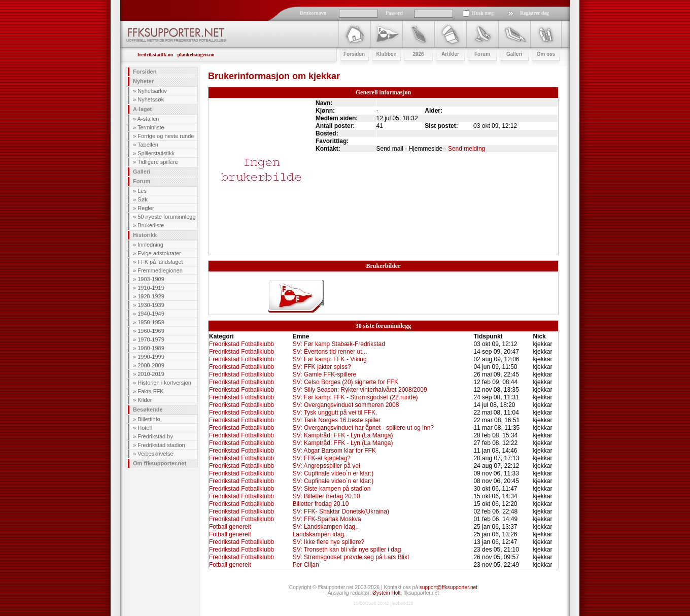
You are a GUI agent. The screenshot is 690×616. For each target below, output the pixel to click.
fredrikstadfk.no (155, 55)
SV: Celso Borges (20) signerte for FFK (346, 382)
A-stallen (148, 119)
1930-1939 (151, 305)
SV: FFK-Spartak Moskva (327, 519)
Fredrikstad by (155, 436)
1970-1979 (151, 339)
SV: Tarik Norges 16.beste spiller (337, 420)
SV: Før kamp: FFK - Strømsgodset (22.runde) (355, 397)
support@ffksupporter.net (448, 587)
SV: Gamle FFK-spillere (325, 374)
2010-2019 (151, 374)
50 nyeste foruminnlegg (166, 217)
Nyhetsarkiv (152, 91)
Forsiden (145, 72)
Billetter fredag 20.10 (321, 504)
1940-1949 (151, 314)
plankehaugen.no (196, 55)
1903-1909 (151, 279)
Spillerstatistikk (156, 153)
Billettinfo (149, 419)
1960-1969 (151, 331)
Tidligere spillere (158, 162)
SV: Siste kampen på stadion (332, 489)
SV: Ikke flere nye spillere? (329, 542)
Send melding (467, 149)
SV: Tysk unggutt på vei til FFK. (335, 413)
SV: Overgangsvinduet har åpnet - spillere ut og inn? (363, 428)
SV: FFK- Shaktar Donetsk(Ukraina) (341, 511)
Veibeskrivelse (155, 454)
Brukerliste (151, 225)
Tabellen (148, 145)
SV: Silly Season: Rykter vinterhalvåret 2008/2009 (360, 390)
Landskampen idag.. (320, 534)
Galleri (142, 172)
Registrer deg (534, 13)
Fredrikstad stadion (161, 445)
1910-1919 (151, 288)
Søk (143, 199)
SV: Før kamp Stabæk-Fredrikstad (339, 344)
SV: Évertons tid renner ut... (330, 352)
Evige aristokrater (159, 253)
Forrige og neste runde (166, 136)
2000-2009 (151, 365)
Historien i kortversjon (164, 383)
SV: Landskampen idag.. (326, 527)
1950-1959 (151, 322)
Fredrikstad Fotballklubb (241, 344)
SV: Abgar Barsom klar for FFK (334, 451)
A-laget (142, 109)
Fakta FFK (150, 391)
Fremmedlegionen (160, 270)
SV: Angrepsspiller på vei (326, 466)
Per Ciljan (306, 565)
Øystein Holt (386, 593)
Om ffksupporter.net (160, 463)
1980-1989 (151, 348)
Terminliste (151, 127)
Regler (146, 208)
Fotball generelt (230, 527)
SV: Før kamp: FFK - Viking (330, 359)
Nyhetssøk (151, 99)
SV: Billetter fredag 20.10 (326, 496)
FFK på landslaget (160, 262)
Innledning (150, 245)
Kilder (145, 400)
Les (142, 191)
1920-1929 (151, 296)
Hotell (145, 428)
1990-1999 (151, 357)
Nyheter (143, 81)
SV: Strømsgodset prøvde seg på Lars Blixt (351, 557)
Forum (142, 181)
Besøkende (148, 409)
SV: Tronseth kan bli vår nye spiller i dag (347, 550)
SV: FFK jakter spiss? (322, 367)
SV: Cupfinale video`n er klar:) (333, 473)
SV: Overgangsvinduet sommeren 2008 (346, 405)
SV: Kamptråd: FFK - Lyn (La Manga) (343, 435)
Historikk (145, 235)
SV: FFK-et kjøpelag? (322, 458)
